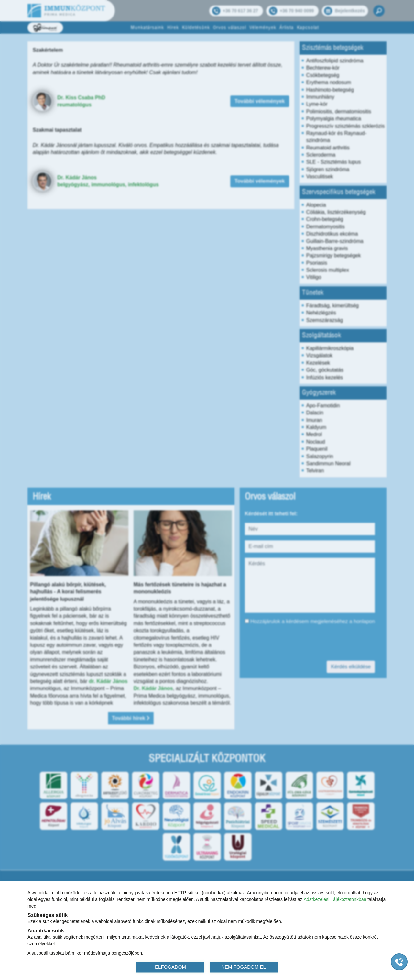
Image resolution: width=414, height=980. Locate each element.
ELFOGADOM (170, 967)
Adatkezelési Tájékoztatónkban (335, 899)
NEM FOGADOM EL (244, 967)
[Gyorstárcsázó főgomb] (399, 962)
